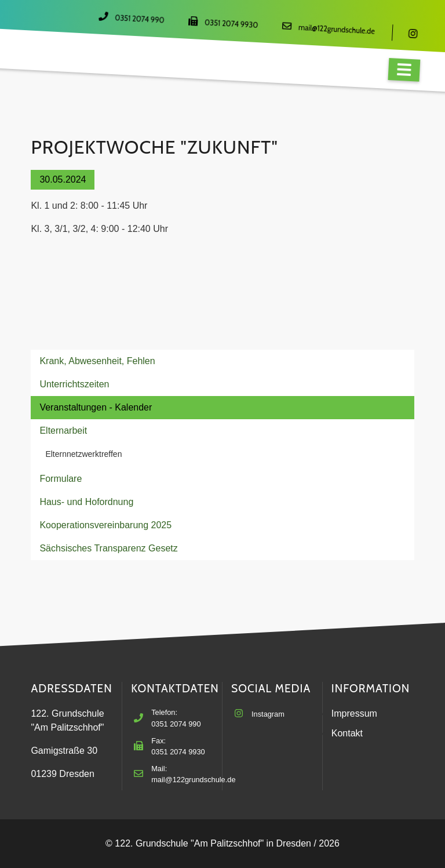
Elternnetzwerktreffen (83, 454)
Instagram (268, 714)
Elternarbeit (63, 431)
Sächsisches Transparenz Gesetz (108, 548)
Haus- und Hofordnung (86, 502)
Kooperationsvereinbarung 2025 (105, 525)
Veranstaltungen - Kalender (96, 407)
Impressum (354, 713)
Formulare (61, 479)
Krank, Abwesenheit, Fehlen (97, 361)
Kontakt (347, 733)
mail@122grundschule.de (337, 30)
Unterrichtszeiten (74, 384)
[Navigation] (404, 70)
